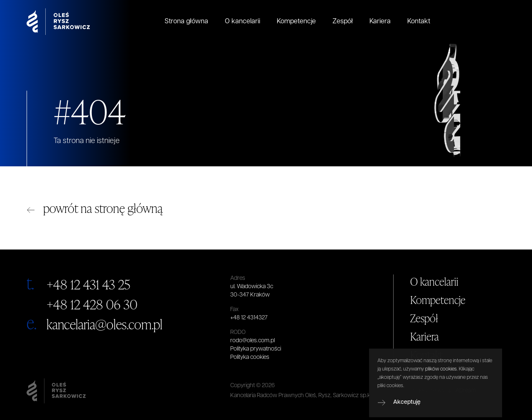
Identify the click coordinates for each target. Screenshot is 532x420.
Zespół (343, 22)
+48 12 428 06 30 (92, 304)
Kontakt (419, 22)
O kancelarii (243, 22)
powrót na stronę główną (103, 208)
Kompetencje (296, 22)
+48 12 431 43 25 (88, 284)
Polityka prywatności (256, 349)
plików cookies (441, 379)
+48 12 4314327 (249, 318)
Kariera (380, 22)
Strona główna (186, 22)
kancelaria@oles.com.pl (105, 324)
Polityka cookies (250, 357)
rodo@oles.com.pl (252, 341)
